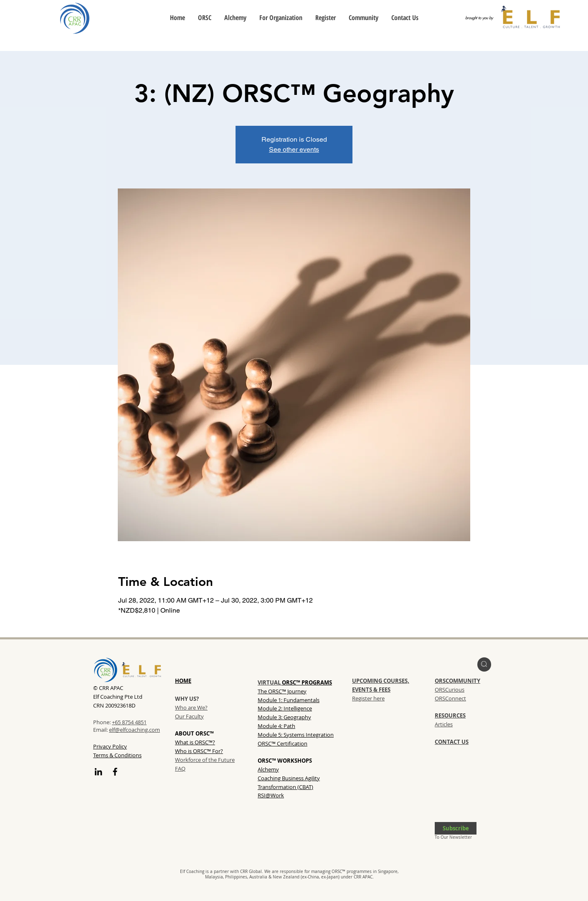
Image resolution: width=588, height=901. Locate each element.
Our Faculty (189, 716)
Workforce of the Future (205, 760)
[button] (456, 828)
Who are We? (191, 708)
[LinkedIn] (98, 772)
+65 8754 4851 (129, 722)
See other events (294, 149)
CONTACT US (452, 742)
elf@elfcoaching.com (134, 730)
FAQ (180, 769)
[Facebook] (115, 772)
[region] (484, 664)
